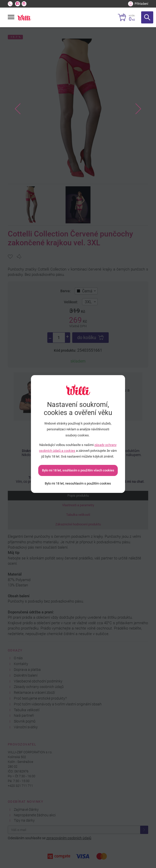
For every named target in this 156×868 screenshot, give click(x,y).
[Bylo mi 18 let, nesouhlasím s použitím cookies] (78, 483)
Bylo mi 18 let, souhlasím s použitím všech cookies (78, 470)
